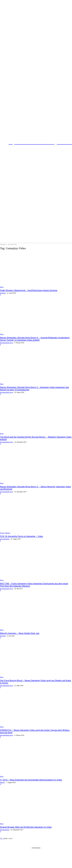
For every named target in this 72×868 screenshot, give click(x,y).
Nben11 (2, 783)
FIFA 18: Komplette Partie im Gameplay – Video (22, 536)
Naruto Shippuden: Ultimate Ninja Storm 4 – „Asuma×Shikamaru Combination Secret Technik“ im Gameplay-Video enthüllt (35, 339)
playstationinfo (5, 539)
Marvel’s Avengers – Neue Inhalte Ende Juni (20, 633)
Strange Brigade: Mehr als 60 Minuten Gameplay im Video (26, 827)
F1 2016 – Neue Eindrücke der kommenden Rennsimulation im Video (31, 780)
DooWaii (3, 293)
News (2, 287)
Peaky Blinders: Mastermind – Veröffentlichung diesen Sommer (29, 290)
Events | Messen (5, 533)
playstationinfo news (6, 343)
